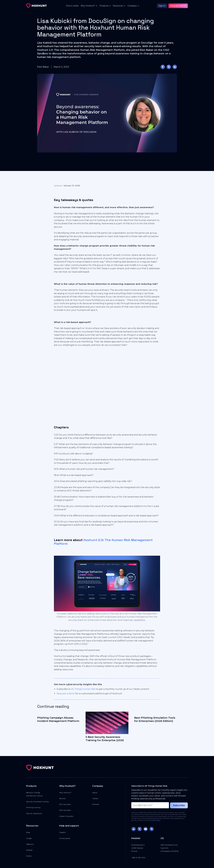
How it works (72, 6)
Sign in (162, 6)
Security (62, 798)
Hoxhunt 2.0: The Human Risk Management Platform (103, 542)
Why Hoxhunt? (65, 793)
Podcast (29, 850)
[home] (36, 6)
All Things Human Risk (83, 689)
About (95, 793)
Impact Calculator (66, 816)
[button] (88, 6)
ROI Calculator (65, 804)
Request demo (178, 6)
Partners (96, 804)
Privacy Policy (155, 820)
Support (63, 832)
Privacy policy (65, 838)
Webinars (30, 844)
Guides (29, 838)
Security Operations (34, 813)
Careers (95, 798)
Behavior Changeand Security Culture (34, 794)
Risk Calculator (65, 810)
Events (29, 856)
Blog (28, 832)
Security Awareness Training (37, 802)
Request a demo (66, 694)
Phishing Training (33, 807)
